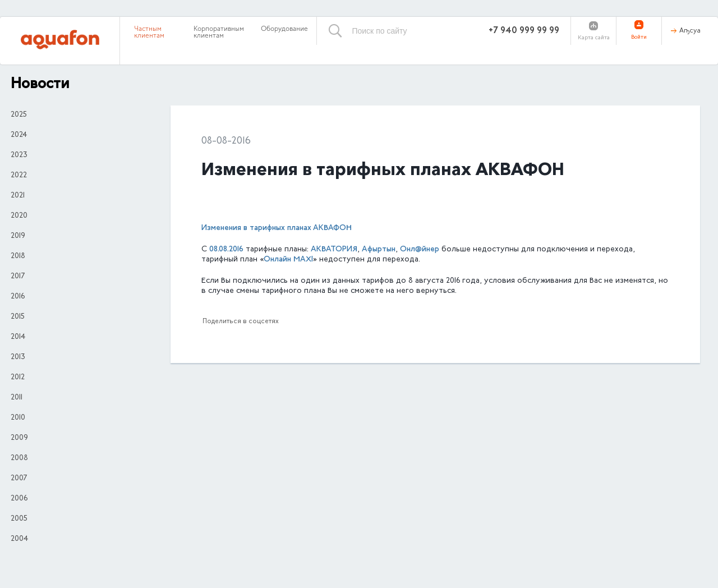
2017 (18, 277)
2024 (19, 135)
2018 (18, 256)
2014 (18, 337)
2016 (18, 297)
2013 (18, 357)
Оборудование (284, 29)
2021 (18, 196)
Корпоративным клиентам (219, 33)
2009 (19, 438)
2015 (18, 317)
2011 (17, 398)
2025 (19, 115)
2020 (19, 216)
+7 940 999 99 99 (524, 31)
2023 (19, 155)
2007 (19, 479)
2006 (19, 499)
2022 (19, 176)
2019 (18, 236)
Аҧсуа (690, 31)
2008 (19, 458)
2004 (19, 539)
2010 (18, 418)
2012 (18, 378)
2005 (19, 519)
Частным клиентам (149, 33)
